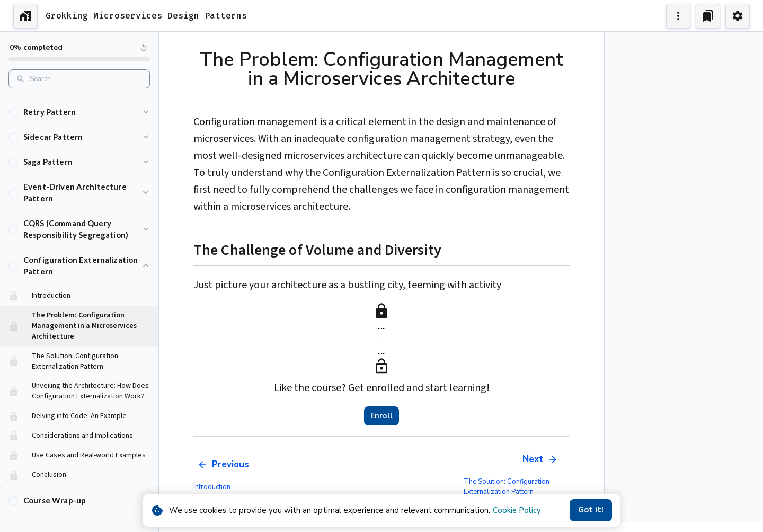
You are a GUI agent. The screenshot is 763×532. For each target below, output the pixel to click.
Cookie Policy (517, 510)
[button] (79, 101)
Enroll (381, 416)
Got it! (591, 510)
